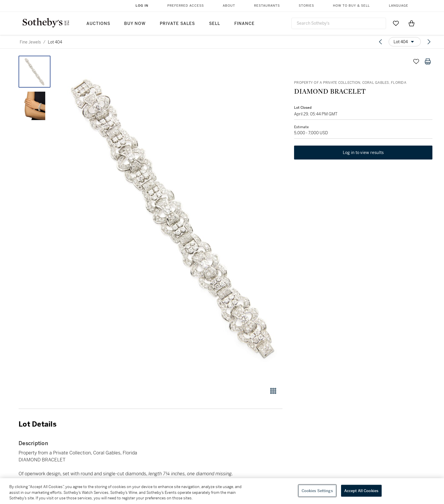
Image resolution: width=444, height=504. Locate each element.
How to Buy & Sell (351, 6)
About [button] (229, 6)
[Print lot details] (428, 61)
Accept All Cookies (361, 491)
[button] (173, 218)
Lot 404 (55, 42)
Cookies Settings (317, 491)
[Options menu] (405, 42)
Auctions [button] (98, 24)
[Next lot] (429, 42)
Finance (244, 24)
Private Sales (177, 24)
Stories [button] (306, 6)
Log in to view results (363, 153)
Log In (142, 6)
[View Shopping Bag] (412, 23)
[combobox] (339, 23)
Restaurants (267, 6)
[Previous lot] (380, 42)
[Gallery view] (273, 391)
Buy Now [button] (135, 24)
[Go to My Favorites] (396, 23)
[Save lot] (416, 61)
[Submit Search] (379, 23)
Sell (215, 24)
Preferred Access (186, 6)
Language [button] (399, 6)
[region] (222, 491)
